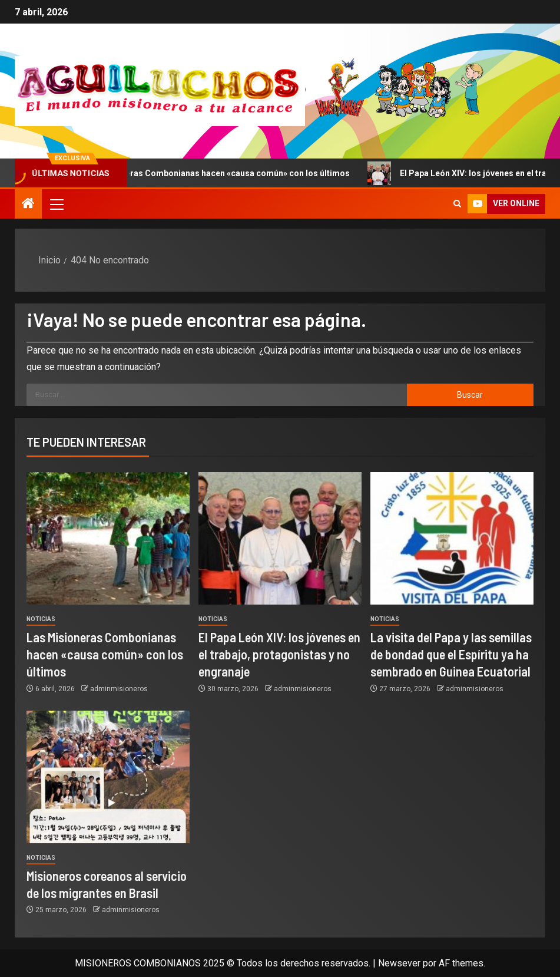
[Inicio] (28, 204)
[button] (56, 204)
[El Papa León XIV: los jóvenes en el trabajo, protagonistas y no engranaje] (280, 538)
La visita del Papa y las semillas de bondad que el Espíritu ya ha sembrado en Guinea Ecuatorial (451, 654)
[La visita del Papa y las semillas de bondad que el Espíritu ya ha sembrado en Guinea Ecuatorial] (452, 538)
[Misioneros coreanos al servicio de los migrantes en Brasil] (108, 777)
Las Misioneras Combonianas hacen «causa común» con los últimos (246, 173)
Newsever (399, 963)
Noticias (41, 619)
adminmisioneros (119, 689)
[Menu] (56, 204)
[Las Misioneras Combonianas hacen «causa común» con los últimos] (108, 538)
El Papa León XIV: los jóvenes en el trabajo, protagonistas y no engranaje (279, 654)
